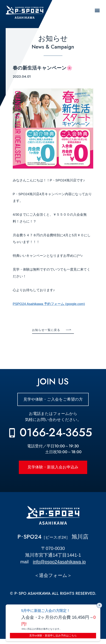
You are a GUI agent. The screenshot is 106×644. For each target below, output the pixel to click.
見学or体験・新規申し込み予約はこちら (53, 635)
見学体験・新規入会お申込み (53, 471)
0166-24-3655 (56, 434)
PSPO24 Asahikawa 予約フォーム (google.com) (49, 304)
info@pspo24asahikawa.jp (59, 567)
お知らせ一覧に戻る (45, 330)
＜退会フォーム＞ (53, 580)
